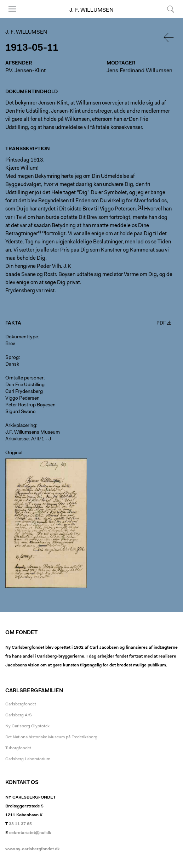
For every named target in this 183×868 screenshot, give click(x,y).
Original (14, 453)
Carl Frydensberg (24, 392)
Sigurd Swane (20, 412)
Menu (12, 9)
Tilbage (169, 37)
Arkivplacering (21, 426)
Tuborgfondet (18, 748)
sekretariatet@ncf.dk (30, 833)
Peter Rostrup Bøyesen (30, 405)
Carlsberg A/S (19, 715)
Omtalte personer (24, 378)
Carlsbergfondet (21, 704)
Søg (171, 9)
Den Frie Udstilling (25, 385)
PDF (161, 323)
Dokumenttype (22, 337)
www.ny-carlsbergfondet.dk (33, 849)
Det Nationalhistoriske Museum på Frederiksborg (51, 737)
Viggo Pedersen (22, 399)
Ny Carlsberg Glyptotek (27, 726)
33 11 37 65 (20, 824)
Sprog (12, 358)
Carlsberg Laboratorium (28, 759)
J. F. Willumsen (91, 10)
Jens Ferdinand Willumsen (139, 71)
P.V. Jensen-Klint (25, 71)
